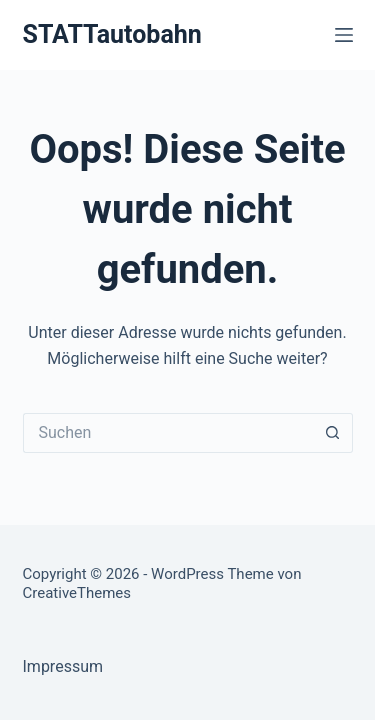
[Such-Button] (333, 433)
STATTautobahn (112, 34)
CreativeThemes (77, 593)
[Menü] (344, 35)
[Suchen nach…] (168, 433)
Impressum (63, 666)
